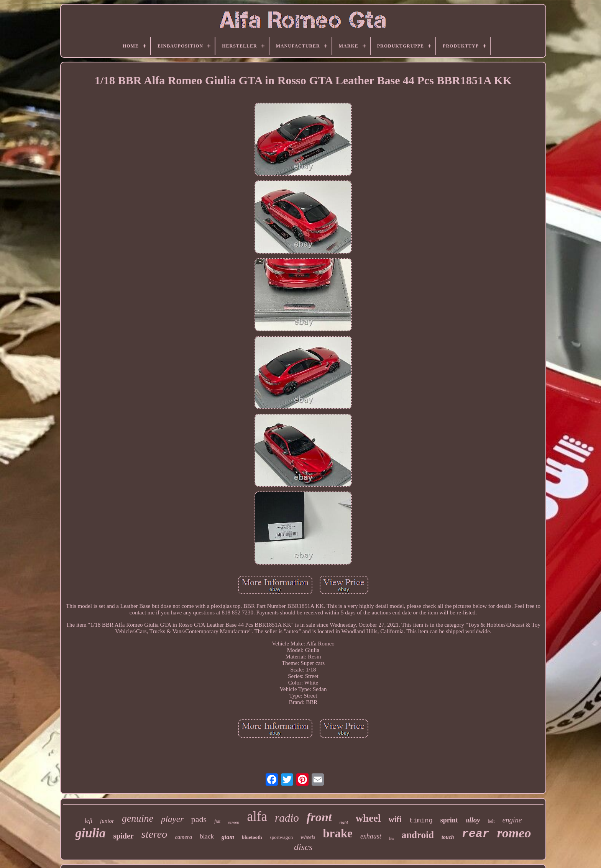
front (319, 817)
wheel (368, 818)
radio (287, 818)
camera (183, 837)
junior (107, 821)
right (344, 822)
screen (234, 822)
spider (123, 836)
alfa (257, 816)
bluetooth (252, 837)
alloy (473, 820)
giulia (91, 833)
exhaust (371, 836)
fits (392, 838)
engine (512, 820)
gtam (228, 837)
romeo (514, 833)
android (418, 835)
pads (199, 819)
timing (421, 821)
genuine (138, 818)
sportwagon (282, 837)
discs (303, 847)
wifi (395, 819)
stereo (154, 834)
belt (491, 821)
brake (338, 833)
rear (476, 834)
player (172, 819)
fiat (217, 821)
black (207, 836)
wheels (308, 837)
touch (448, 837)
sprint (449, 820)
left (89, 821)
